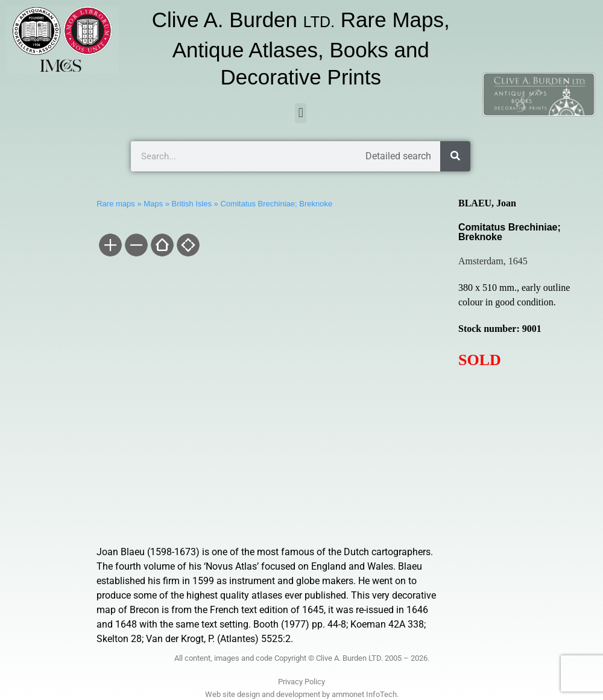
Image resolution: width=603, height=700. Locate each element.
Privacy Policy (301, 682)
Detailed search (398, 156)
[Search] (455, 156)
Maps (153, 204)
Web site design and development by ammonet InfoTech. (302, 694)
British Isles (192, 204)
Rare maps (116, 204)
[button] (301, 113)
